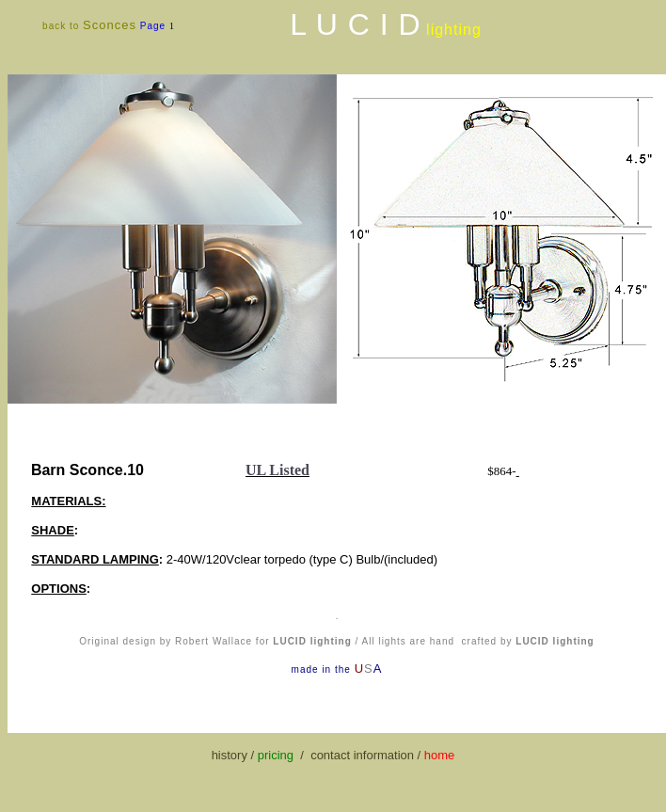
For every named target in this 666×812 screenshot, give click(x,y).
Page (155, 26)
